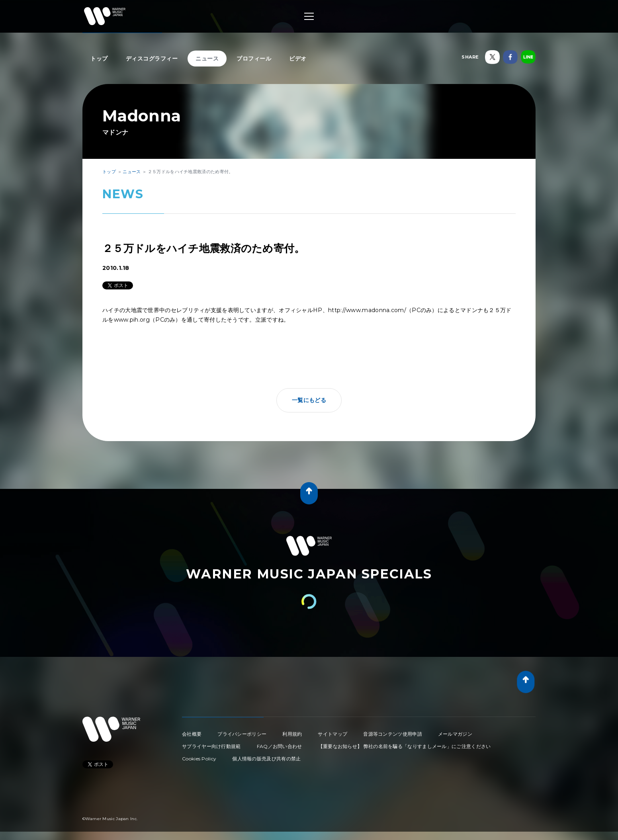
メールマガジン (455, 734)
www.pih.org (132, 320)
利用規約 (292, 734)
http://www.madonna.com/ (367, 310)
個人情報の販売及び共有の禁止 (266, 759)
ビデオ (298, 59)
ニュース (207, 59)
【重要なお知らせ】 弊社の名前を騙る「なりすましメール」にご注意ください (405, 746)
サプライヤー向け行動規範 (211, 746)
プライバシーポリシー (242, 734)
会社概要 (192, 734)
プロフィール (254, 59)
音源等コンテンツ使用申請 (393, 734)
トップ (99, 59)
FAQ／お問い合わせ (280, 746)
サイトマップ (332, 734)
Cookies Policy (199, 759)
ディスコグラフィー (152, 59)
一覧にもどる (309, 400)
